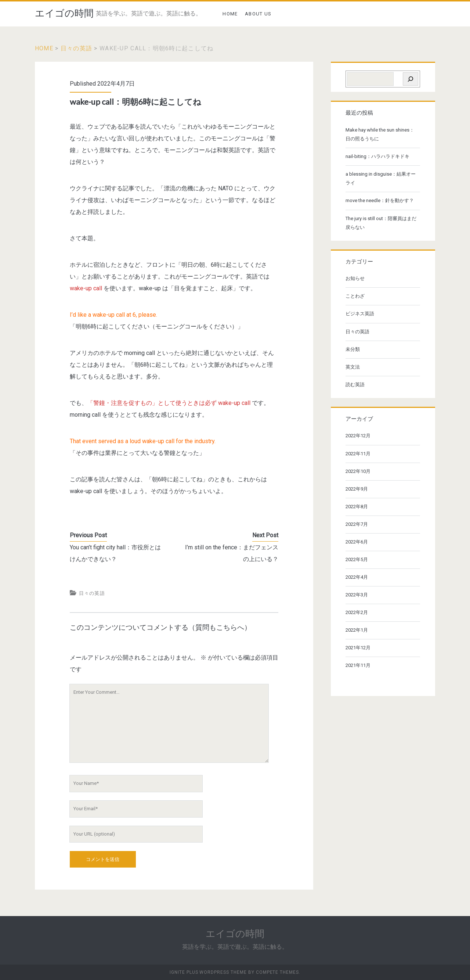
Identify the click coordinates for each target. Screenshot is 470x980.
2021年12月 (358, 648)
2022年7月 (357, 524)
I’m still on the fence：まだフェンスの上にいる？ (232, 553)
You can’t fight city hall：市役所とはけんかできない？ (115, 553)
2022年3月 (357, 595)
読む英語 (355, 385)
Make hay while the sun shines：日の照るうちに (380, 134)
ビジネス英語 (360, 314)
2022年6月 (357, 542)
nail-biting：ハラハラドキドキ (377, 156)
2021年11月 (358, 665)
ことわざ (355, 296)
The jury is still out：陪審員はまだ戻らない (381, 223)
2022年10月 (358, 471)
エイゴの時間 (64, 13)
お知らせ (355, 278)
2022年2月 (357, 612)
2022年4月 (357, 577)
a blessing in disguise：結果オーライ (381, 178)
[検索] (411, 79)
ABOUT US (258, 14)
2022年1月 (357, 630)
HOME (230, 14)
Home (44, 48)
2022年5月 (357, 559)
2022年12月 (358, 436)
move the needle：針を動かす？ (380, 200)
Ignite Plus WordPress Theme (208, 972)
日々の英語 (76, 48)
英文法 (353, 367)
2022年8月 (357, 507)
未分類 (353, 349)
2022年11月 (358, 454)
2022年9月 (357, 489)
